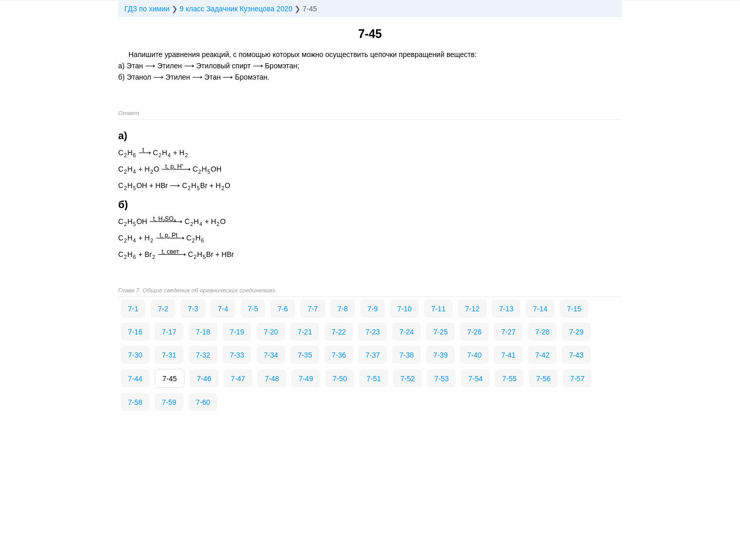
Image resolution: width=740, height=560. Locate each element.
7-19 (237, 332)
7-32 (203, 355)
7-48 (272, 379)
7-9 (373, 309)
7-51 (374, 379)
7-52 (408, 379)
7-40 (474, 355)
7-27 (508, 332)
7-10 (404, 309)
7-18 (203, 332)
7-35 (305, 355)
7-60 (203, 402)
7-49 (306, 379)
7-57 (577, 379)
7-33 (237, 355)
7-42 (542, 355)
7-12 (472, 309)
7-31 (169, 355)
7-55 (509, 379)
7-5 (253, 309)
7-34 (271, 355)
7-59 (169, 402)
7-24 (406, 332)
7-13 (506, 309)
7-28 (542, 332)
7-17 (169, 332)
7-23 (373, 332)
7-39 (440, 355)
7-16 (135, 332)
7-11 (438, 309)
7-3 (193, 309)
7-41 (508, 355)
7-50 (340, 379)
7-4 (223, 309)
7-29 (576, 332)
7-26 (474, 332)
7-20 (271, 332)
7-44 (135, 379)
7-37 (373, 355)
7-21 (305, 332)
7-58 (135, 402)
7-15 (574, 309)
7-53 (441, 379)
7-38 (406, 355)
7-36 (339, 355)
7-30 (135, 355)
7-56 (543, 379)
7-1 (133, 309)
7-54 (475, 379)
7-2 (163, 309)
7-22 (339, 332)
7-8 (343, 309)
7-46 (204, 379)
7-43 (576, 355)
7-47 (238, 379)
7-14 (540, 309)
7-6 (283, 309)
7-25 (440, 332)
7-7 (312, 309)
